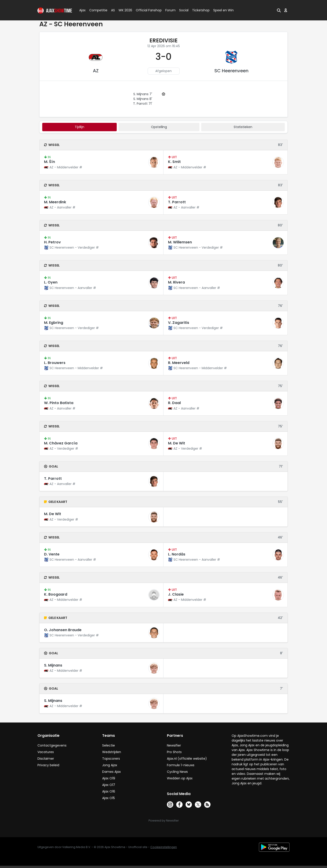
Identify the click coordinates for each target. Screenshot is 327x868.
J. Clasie (176, 594)
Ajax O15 (109, 798)
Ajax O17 (109, 785)
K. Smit (174, 162)
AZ (96, 71)
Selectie (109, 745)
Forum (170, 10)
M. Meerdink (55, 202)
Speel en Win (223, 10)
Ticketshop (201, 10)
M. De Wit (177, 443)
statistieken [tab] (243, 127)
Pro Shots (174, 752)
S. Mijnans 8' (143, 99)
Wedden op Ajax (180, 778)
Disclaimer (46, 759)
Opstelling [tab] (159, 127)
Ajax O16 (109, 791)
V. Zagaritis (179, 323)
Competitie (97, 10)
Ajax (82, 10)
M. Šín (50, 162)
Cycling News (177, 772)
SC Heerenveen (231, 71)
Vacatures (46, 752)
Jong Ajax (110, 765)
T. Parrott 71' (143, 104)
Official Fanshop (146, 10)
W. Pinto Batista (59, 403)
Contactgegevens (52, 745)
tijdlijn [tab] (79, 127)
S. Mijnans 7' (143, 94)
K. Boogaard (56, 594)
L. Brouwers (55, 363)
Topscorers (111, 759)
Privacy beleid (48, 765)
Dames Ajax (111, 772)
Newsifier (174, 745)
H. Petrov (52, 242)
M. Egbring (54, 323)
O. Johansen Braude (63, 630)
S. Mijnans (53, 665)
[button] (279, 10)
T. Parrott (177, 202)
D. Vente (52, 554)
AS (113, 10)
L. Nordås (177, 554)
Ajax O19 (109, 778)
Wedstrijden (112, 752)
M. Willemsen (180, 242)
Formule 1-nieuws (181, 765)
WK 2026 (124, 10)
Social (183, 10)
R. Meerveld (179, 363)
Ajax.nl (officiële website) (187, 759)
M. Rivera (176, 282)
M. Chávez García (61, 443)
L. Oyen (51, 282)
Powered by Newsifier (164, 821)
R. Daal (174, 403)
